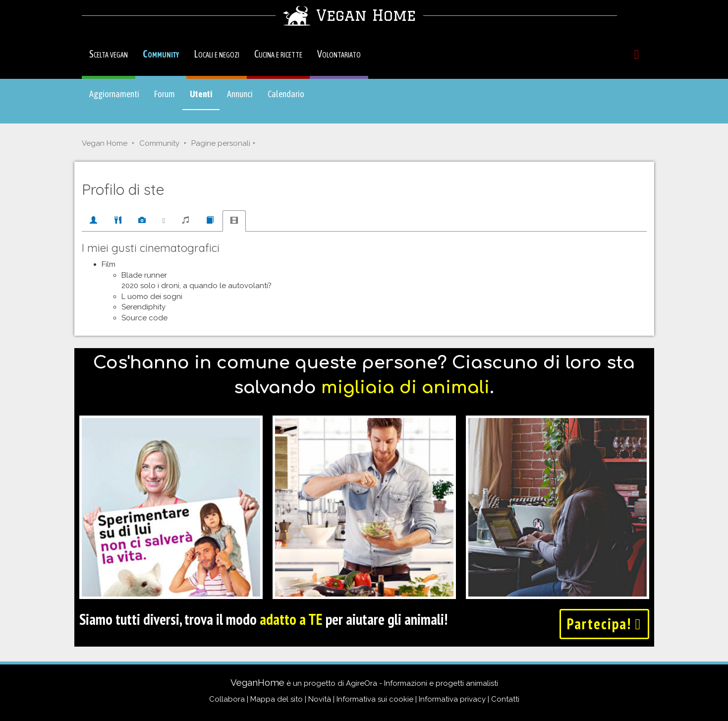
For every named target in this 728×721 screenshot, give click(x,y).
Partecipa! (604, 624)
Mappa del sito (277, 699)
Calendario (286, 94)
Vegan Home (105, 143)
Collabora (227, 699)
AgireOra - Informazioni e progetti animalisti (422, 683)
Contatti (505, 699)
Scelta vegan (109, 54)
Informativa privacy (452, 699)
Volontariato (339, 54)
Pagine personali (221, 143)
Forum (165, 94)
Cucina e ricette (278, 54)
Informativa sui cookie (375, 699)
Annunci (240, 94)
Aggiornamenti (114, 94)
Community (161, 54)
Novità (320, 699)
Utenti (205, 99)
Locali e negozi (217, 54)
